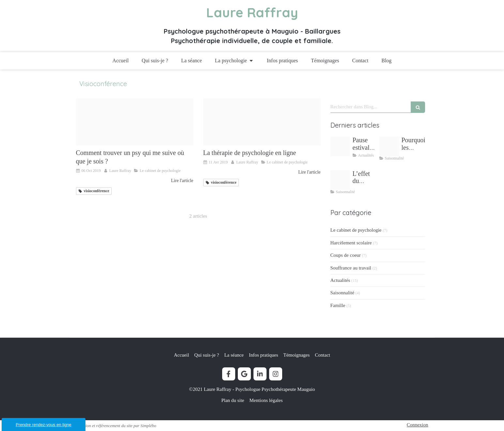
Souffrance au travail (351, 268)
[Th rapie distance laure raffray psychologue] (262, 122)
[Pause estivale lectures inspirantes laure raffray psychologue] (340, 146)
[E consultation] (135, 122)
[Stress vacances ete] (389, 146)
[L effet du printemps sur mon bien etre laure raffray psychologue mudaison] (340, 180)
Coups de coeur (346, 255)
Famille (338, 305)
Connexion (418, 425)
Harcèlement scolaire (351, 243)
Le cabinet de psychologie (356, 230)
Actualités (340, 280)
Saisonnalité (342, 293)
